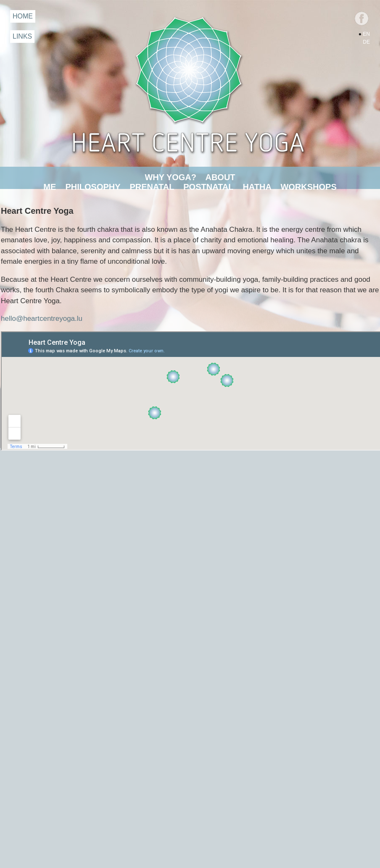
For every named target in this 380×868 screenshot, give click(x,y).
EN (366, 34)
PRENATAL (152, 187)
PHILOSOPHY (93, 187)
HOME (23, 16)
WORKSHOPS (308, 187)
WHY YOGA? (170, 177)
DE (366, 42)
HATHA (257, 187)
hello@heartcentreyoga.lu (42, 319)
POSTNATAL (208, 187)
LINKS (22, 36)
